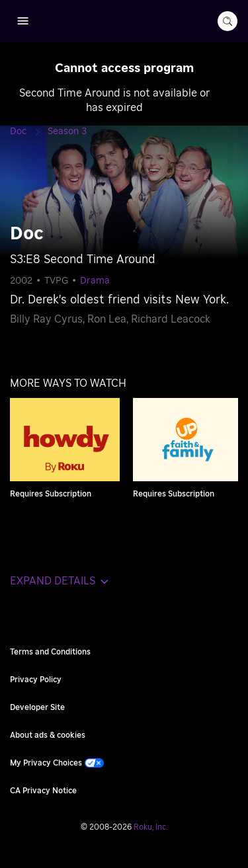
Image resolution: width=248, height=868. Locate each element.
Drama (95, 281)
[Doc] (29, 132)
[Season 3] (67, 132)
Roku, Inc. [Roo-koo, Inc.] (151, 827)
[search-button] (227, 21)
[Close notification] (224, 66)
